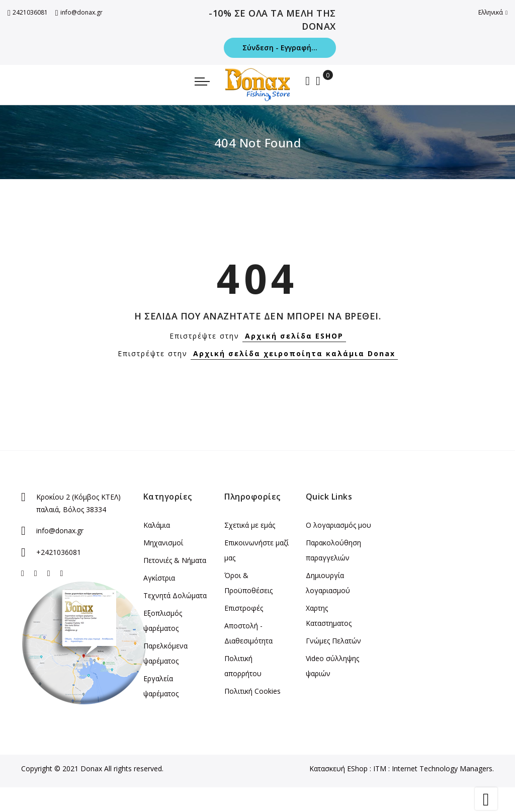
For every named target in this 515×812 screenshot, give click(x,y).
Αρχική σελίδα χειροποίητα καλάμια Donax (294, 353)
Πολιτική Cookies (252, 691)
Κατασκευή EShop (338, 768)
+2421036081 (59, 552)
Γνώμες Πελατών (333, 641)
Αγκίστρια (159, 578)
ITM (380, 768)
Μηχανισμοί (163, 543)
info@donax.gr (79, 12)
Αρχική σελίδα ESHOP (294, 336)
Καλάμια (157, 525)
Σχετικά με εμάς (250, 525)
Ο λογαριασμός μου (338, 525)
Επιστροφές (244, 608)
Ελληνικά (493, 12)
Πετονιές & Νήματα (175, 560)
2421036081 (28, 12)
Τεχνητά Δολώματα (175, 595)
